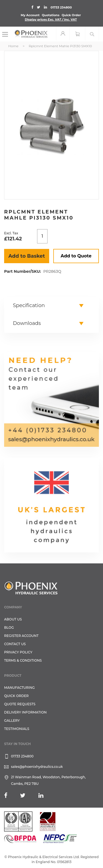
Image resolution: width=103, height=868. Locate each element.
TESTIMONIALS (17, 729)
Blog (9, 627)
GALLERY (12, 720)
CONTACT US (15, 644)
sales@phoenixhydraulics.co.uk (37, 767)
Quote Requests (20, 704)
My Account (30, 15)
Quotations (51, 15)
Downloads (27, 323)
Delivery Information (25, 712)
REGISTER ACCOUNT (21, 636)
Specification (29, 305)
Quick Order (71, 15)
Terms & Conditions (23, 660)
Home (13, 46)
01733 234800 (61, 7)
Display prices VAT (51, 19)
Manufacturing (20, 688)
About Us (13, 619)
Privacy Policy (18, 652)
